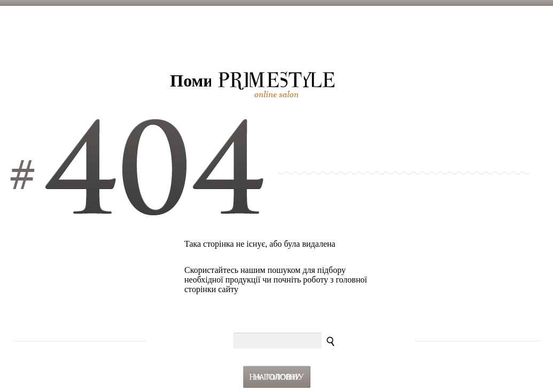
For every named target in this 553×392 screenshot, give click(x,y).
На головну (276, 377)
